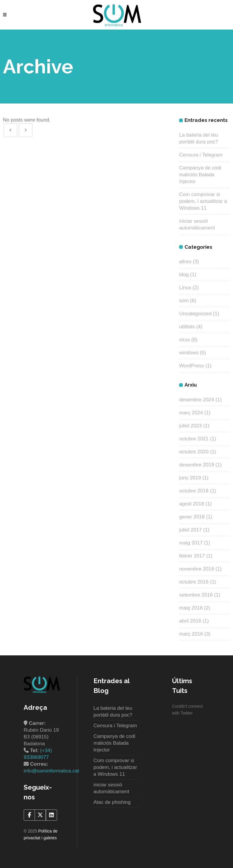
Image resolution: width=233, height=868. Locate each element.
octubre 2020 (194, 452)
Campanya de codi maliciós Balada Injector (200, 175)
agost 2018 (192, 504)
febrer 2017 (192, 556)
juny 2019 (190, 478)
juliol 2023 (191, 426)
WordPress (192, 366)
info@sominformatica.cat (51, 771)
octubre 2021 (194, 439)
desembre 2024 (197, 400)
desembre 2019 (197, 465)
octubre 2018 (194, 491)
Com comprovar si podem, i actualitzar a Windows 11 (203, 201)
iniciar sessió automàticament (111, 788)
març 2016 (191, 634)
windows (189, 353)
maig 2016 (191, 608)
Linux (185, 288)
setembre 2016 (196, 595)
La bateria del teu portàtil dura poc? (113, 712)
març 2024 (191, 413)
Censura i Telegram (201, 155)
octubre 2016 (194, 582)
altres (185, 262)
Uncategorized (195, 314)
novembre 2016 (197, 569)
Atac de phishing (112, 802)
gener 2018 (192, 517)
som (184, 301)
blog (184, 275)
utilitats (187, 327)
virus (185, 340)
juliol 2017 (191, 530)
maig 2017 (191, 543)
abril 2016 (190, 621)
